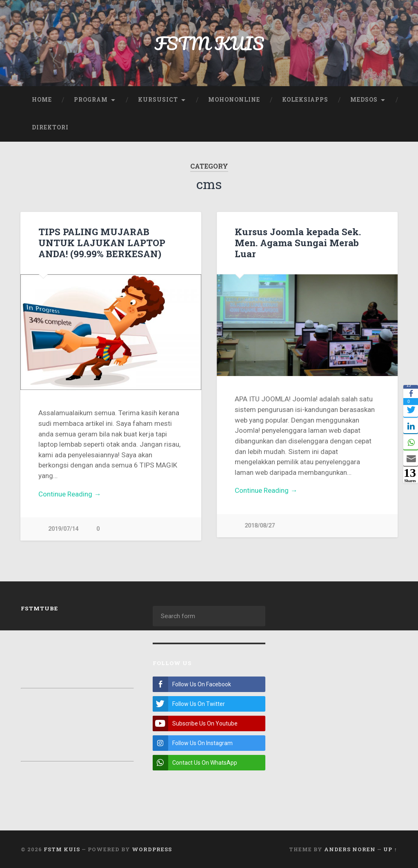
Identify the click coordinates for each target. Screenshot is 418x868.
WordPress (152, 849)
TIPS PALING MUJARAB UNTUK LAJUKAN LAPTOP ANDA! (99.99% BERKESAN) (102, 243)
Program (91, 100)
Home (42, 100)
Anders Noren (350, 849)
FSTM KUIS (209, 43)
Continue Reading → (70, 494)
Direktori (50, 127)
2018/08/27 (260, 526)
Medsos (364, 100)
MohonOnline (234, 100)
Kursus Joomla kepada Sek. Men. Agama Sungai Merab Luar (298, 243)
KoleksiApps (305, 100)
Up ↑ (390, 849)
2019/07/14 (63, 529)
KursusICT (158, 100)
